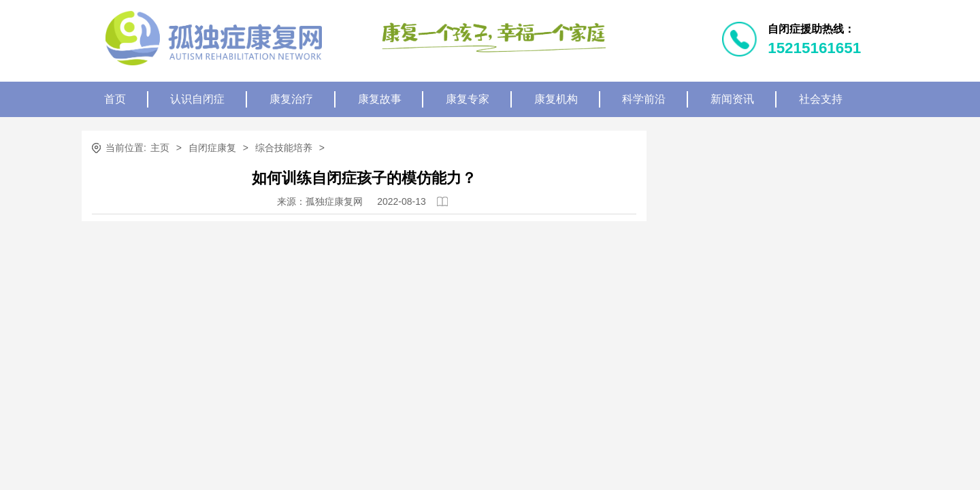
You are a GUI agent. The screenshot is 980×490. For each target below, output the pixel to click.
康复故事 (380, 99)
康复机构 (556, 99)
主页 (160, 148)
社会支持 (821, 99)
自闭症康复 (212, 148)
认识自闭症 (197, 99)
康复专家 (468, 99)
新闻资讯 (732, 99)
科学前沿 (644, 99)
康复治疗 (291, 99)
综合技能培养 (284, 148)
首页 (115, 99)
